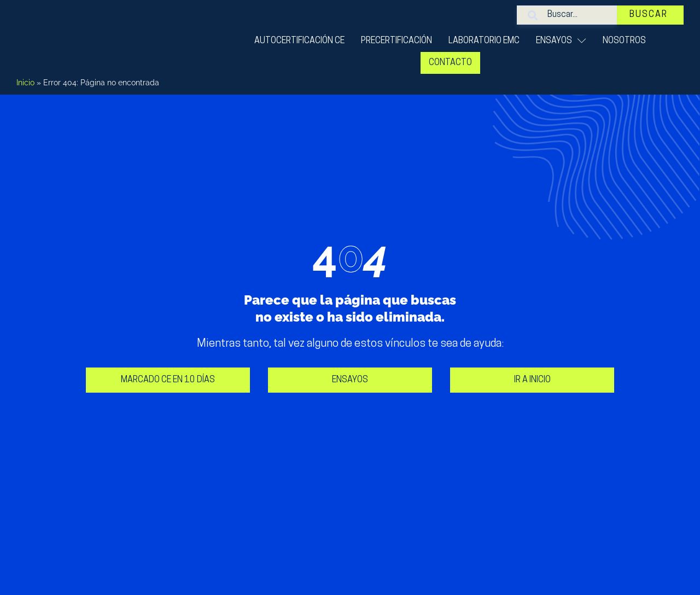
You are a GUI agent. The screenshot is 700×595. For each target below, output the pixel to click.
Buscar (652, 15)
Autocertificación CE (299, 41)
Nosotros (624, 41)
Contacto (450, 63)
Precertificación (396, 41)
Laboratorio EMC (484, 41)
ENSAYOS (561, 41)
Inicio (25, 83)
